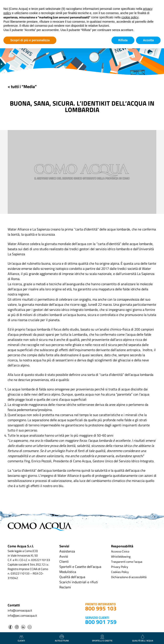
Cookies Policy (120, 572)
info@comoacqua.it (20, 610)
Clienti (64, 561)
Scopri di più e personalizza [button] (30, 40)
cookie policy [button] (130, 17)
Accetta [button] (148, 40)
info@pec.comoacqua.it (22, 615)
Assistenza (67, 551)
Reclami (65, 587)
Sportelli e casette (102, 638)
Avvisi (64, 556)
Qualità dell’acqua (72, 577)
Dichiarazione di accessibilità (129, 577)
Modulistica (68, 572)
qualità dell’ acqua (143, 638)
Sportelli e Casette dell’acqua (80, 567)
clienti (21, 638)
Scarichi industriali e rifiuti (79, 582)
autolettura (62, 638)
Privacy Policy (120, 567)
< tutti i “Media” (22, 86)
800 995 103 (101, 608)
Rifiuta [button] (123, 40)
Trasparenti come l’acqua (127, 562)
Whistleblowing (121, 556)
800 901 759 (101, 622)
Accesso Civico (120, 551)
